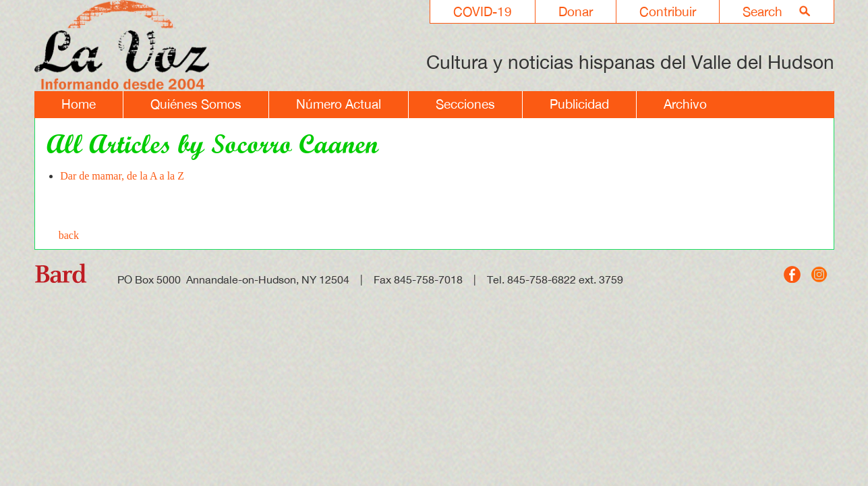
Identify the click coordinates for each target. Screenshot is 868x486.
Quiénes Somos (196, 104)
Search (762, 11)
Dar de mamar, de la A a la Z (122, 176)
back (69, 235)
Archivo (685, 104)
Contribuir (668, 11)
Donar (576, 11)
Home (79, 104)
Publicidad (579, 104)
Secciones (465, 104)
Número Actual (339, 104)
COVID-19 (483, 11)
